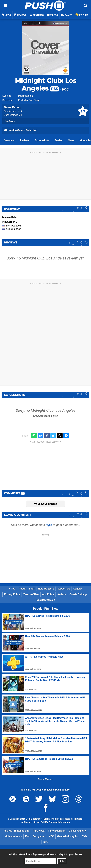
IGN (27, 836)
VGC (51, 836)
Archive (62, 594)
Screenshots (42, 140)
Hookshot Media (24, 819)
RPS (46, 842)
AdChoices (27, 822)
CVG (84, 836)
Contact (78, 589)
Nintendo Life (22, 831)
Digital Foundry (77, 831)
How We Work (46, 589)
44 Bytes (78, 819)
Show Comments (45, 504)
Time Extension (57, 831)
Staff (32, 589)
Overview (9, 140)
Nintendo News (13, 836)
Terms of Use (31, 594)
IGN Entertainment (52, 819)
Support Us (64, 589)
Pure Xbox (39, 831)
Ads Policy (48, 594)
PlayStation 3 (26, 96)
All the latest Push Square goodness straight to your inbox (46, 854)
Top (12, 589)
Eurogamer (39, 836)
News (71, 140)
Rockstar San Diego (29, 100)
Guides (58, 140)
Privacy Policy (12, 594)
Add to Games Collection (21, 130)
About (22, 589)
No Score (10, 121)
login (49, 525)
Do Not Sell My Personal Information (52, 822)
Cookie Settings (78, 594)
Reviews (25, 140)
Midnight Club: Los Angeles (46, 84)
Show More (45, 779)
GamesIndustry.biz (68, 836)
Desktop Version (46, 600)
